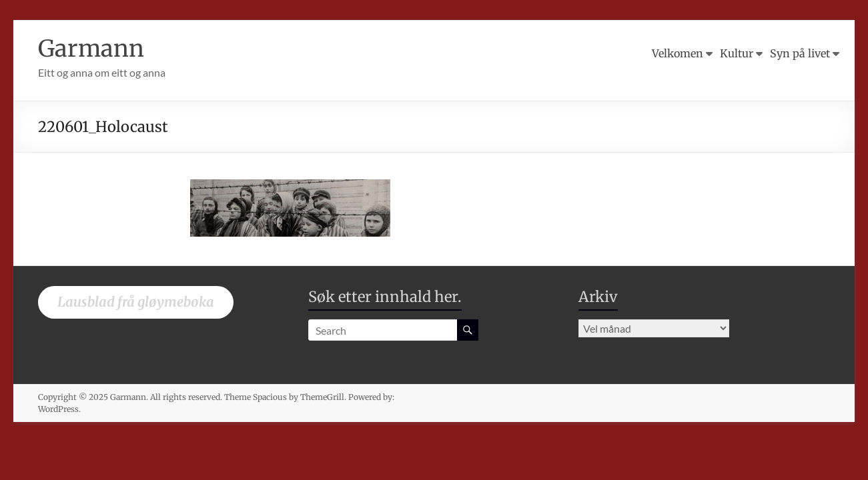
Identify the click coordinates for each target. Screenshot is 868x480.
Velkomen (678, 53)
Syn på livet (800, 53)
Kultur (737, 53)
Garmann (93, 48)
